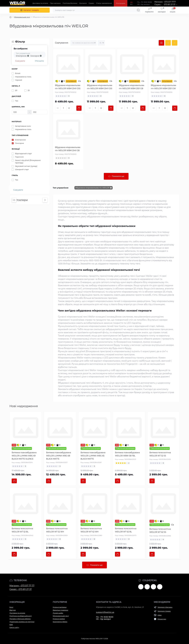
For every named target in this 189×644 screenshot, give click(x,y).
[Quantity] (63, 108)
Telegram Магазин (165, 607)
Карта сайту (14, 627)
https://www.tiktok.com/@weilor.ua (160, 587)
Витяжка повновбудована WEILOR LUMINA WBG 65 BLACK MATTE (93, 456)
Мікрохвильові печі (22, 17)
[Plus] (69, 108)
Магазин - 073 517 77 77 (22, 586)
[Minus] (58, 108)
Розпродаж (120, 3)
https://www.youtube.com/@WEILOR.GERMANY (147, 587)
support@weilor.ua (105, 612)
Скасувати (20, 61)
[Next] (45, 200)
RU (131, 4)
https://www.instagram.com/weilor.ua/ (153, 587)
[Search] (138, 10)
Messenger (162, 619)
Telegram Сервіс (164, 611)
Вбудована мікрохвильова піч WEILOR (92, 188)
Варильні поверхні (60, 610)
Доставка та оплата (40, 3)
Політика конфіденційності (21, 616)
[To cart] (79, 108)
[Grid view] (161, 43)
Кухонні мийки (59, 619)
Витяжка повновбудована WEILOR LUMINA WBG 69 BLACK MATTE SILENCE (24, 456)
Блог (11, 607)
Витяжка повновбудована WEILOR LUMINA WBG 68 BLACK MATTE (58, 456)
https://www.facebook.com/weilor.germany (141, 587)
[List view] (168, 43)
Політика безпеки (70, 3)
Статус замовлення (104, 3)
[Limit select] (101, 43)
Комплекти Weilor (60, 622)
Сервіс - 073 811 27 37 (21, 589)
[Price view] (175, 43)
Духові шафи (58, 613)
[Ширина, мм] (20, 112)
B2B (11, 624)
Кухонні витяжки (60, 607)
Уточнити (39, 61)
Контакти (83, 3)
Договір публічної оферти (20, 619)
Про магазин (55, 3)
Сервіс (92, 3)
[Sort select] (84, 43)
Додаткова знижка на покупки (22, 622)
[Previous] (14, 200)
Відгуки (13, 610)
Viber (160, 615)
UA (131, 2)
